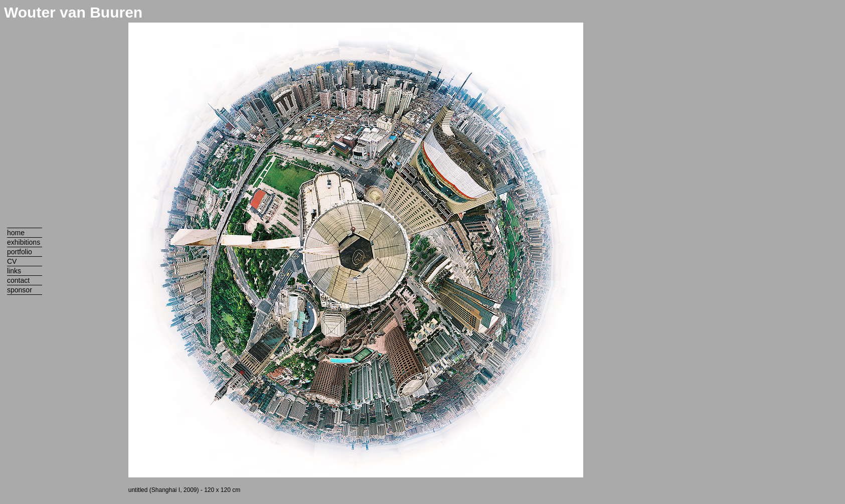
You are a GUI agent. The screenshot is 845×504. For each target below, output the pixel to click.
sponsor (20, 290)
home (16, 233)
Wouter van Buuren (73, 12)
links (14, 271)
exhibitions (24, 242)
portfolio (20, 252)
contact (18, 280)
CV (12, 261)
